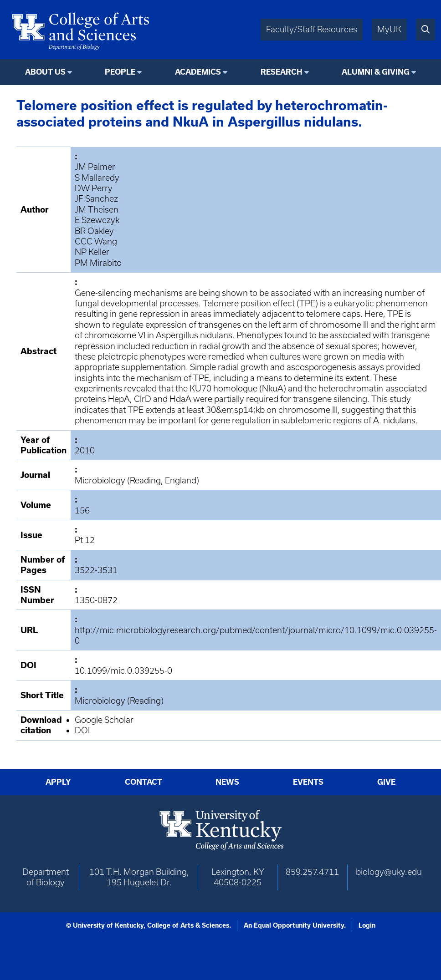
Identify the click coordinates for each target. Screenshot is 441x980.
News (227, 782)
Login (367, 925)
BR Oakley (94, 231)
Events (308, 782)
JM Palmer (95, 167)
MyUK (389, 29)
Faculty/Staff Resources (312, 29)
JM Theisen (97, 210)
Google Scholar (104, 720)
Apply (58, 782)
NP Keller (92, 252)
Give (386, 782)
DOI (82, 730)
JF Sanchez (96, 199)
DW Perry (94, 188)
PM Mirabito (98, 263)
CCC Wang (96, 241)
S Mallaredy (97, 178)
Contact (144, 782)
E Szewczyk (97, 220)
